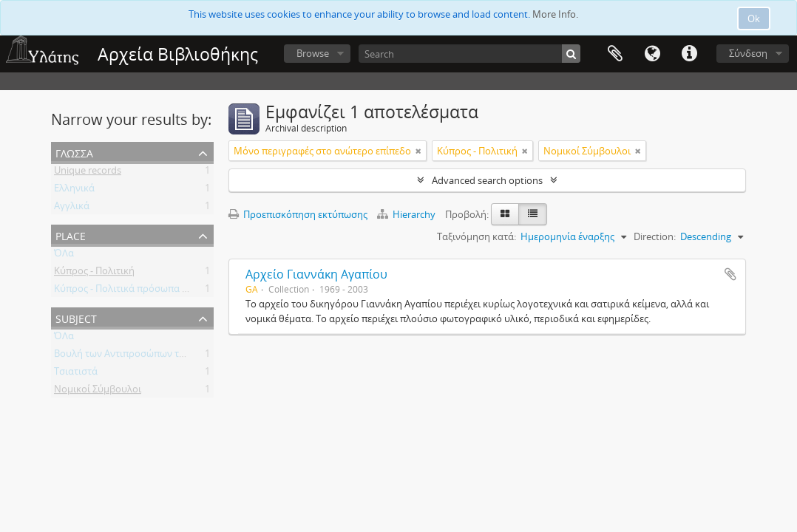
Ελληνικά (74, 191)
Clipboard (615, 54)
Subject (76, 317)
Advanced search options (487, 180)
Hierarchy (407, 214)
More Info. (555, 14)
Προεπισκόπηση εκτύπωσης (298, 214)
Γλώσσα (652, 54)
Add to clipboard (730, 274)
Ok (754, 18)
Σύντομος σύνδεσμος (689, 54)
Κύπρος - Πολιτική (94, 273)
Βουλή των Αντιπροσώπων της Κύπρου (140, 356)
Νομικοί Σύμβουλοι (98, 392)
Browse (313, 53)
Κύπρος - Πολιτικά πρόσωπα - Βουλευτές (144, 291)
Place (71, 235)
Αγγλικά (72, 208)
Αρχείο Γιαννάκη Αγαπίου (316, 274)
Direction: (655, 236)
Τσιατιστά (76, 374)
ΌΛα (64, 256)
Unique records (88, 173)
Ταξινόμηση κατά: (476, 236)
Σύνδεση (748, 53)
